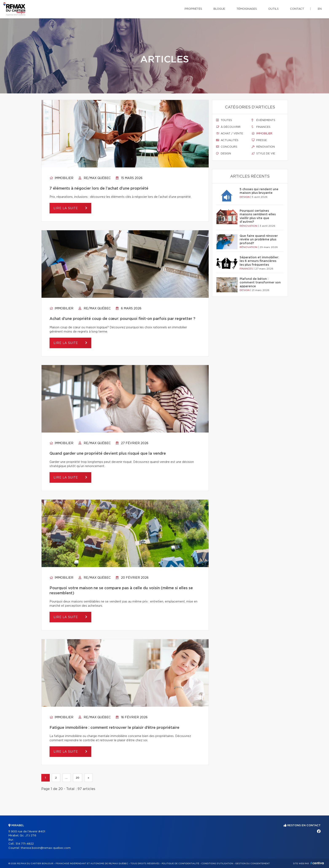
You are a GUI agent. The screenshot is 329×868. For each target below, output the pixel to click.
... (66, 778)
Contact (297, 9)
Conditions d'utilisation (217, 864)
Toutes (224, 120)
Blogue (219, 9)
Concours (227, 147)
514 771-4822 (25, 844)
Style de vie (263, 154)
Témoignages (247, 9)
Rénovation (263, 147)
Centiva (317, 863)
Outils (273, 9)
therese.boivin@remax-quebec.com (46, 848)
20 (78, 778)
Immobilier (61, 178)
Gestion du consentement (252, 864)
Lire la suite (66, 208)
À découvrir (228, 127)
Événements (263, 120)
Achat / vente (230, 133)
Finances (261, 127)
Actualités (227, 140)
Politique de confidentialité (180, 864)
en (320, 9)
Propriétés (193, 9)
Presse (259, 140)
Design (224, 154)
